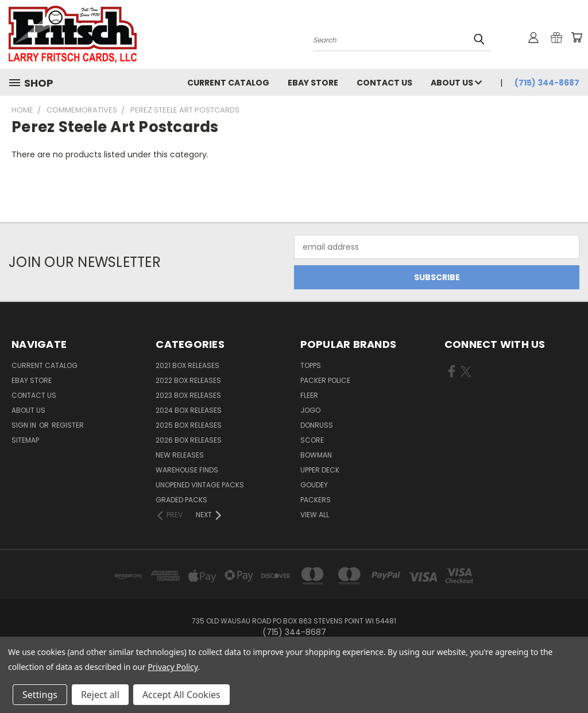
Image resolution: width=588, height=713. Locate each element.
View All (315, 515)
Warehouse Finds (187, 470)
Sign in (25, 425)
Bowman (316, 455)
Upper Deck (320, 470)
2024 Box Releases (189, 410)
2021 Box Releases (187, 365)
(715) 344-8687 (547, 83)
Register (68, 425)
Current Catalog (228, 83)
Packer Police (325, 380)
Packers (316, 500)
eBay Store (313, 83)
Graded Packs (181, 500)
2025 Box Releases (189, 425)
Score (312, 440)
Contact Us (384, 83)
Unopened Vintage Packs (200, 485)
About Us (456, 83)
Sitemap (25, 440)
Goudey (314, 485)
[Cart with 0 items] (577, 37)
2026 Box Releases (189, 440)
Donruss (317, 425)
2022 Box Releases (188, 380)
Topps (311, 365)
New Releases (180, 455)
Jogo (310, 410)
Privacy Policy (173, 667)
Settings (40, 695)
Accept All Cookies (181, 695)
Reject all (100, 695)
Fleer (309, 395)
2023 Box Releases (188, 395)
